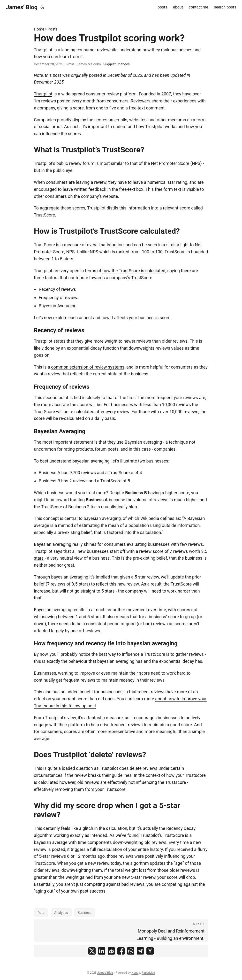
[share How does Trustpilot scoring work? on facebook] (121, 951)
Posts (53, 29)
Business (85, 913)
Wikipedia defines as (160, 518)
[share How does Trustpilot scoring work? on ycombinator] (150, 951)
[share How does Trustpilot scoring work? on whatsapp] (131, 951)
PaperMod (148, 973)
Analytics (61, 913)
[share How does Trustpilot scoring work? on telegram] (140, 951)
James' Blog (22, 7)
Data (41, 913)
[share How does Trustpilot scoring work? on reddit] (111, 951)
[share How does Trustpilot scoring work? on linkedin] (102, 951)
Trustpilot (43, 94)
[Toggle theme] (42, 7)
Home (39, 29)
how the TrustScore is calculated (134, 271)
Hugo (135, 973)
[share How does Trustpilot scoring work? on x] (92, 951)
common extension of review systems (88, 367)
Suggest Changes (117, 64)
